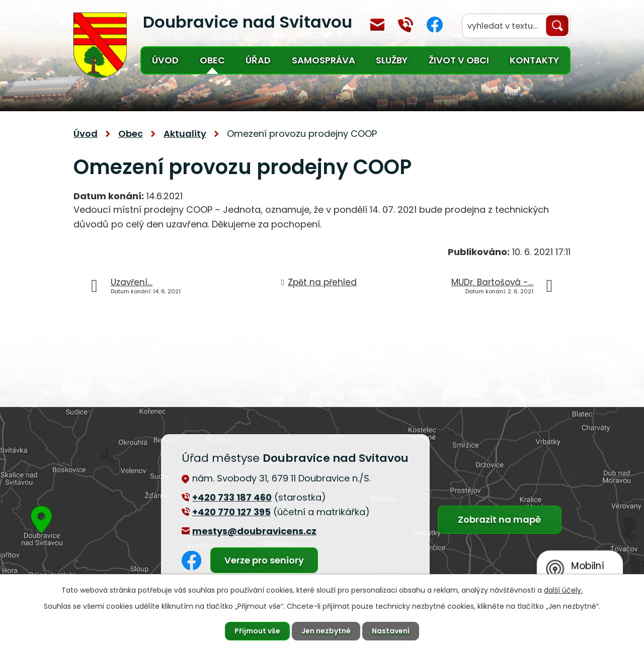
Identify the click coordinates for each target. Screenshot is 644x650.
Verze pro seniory (264, 560)
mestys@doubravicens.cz (377, 25)
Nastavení (391, 631)
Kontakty (534, 60)
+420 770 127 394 (406, 25)
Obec (212, 60)
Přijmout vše (257, 631)
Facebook (435, 24)
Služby (392, 60)
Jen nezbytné (326, 631)
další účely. (563, 590)
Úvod (165, 60)
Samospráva (324, 60)
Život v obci (459, 60)
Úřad (258, 60)
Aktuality (185, 134)
